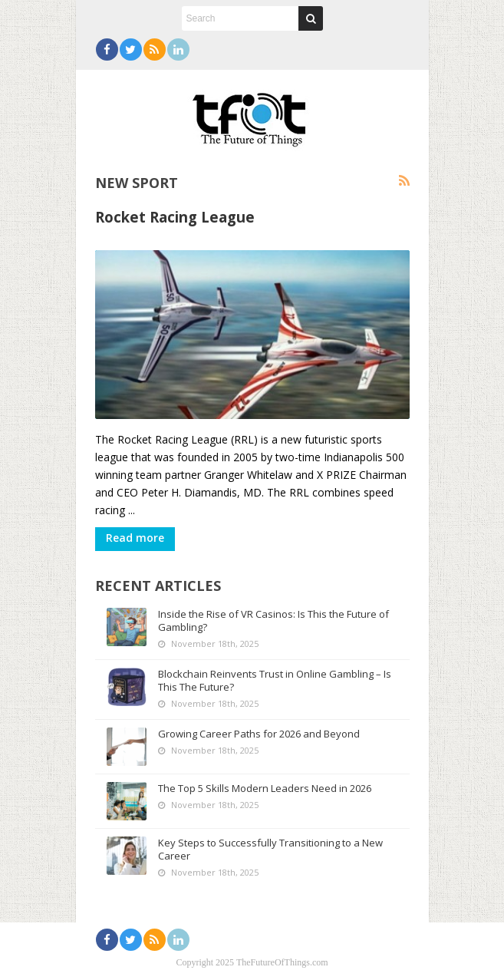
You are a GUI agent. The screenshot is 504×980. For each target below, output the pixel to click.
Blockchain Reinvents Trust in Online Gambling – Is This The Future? (275, 680)
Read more (135, 538)
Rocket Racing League (175, 217)
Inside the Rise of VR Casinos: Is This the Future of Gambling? (273, 620)
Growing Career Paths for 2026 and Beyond (259, 734)
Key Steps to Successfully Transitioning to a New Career (270, 849)
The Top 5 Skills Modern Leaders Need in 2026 (265, 788)
